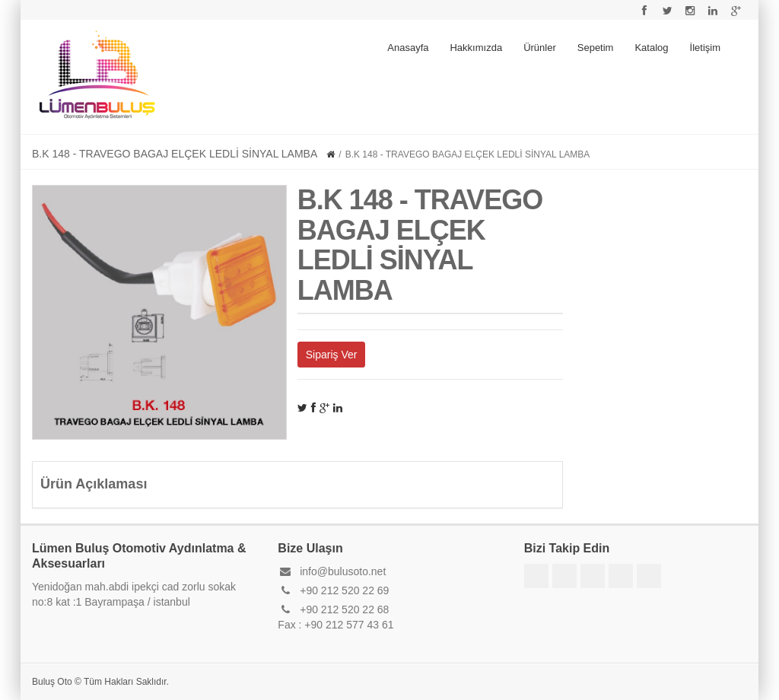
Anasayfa (408, 48)
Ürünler (540, 48)
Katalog (651, 48)
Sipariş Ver (332, 355)
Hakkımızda (476, 48)
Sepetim (596, 48)
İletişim (705, 48)
